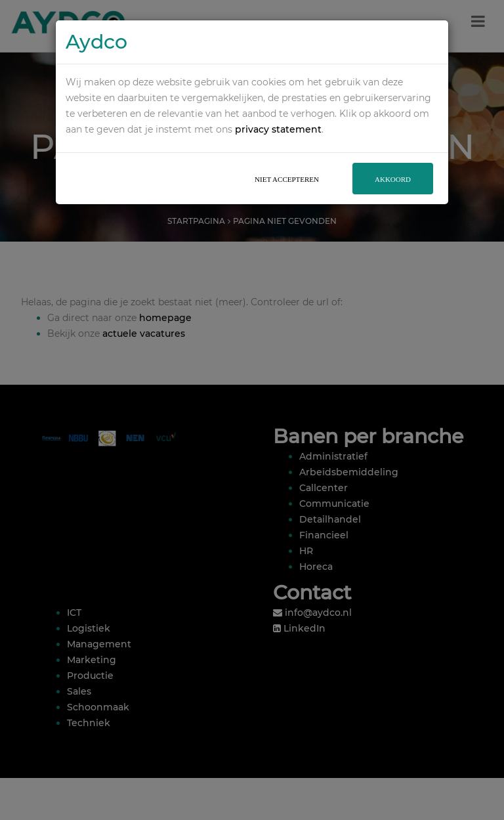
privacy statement (278, 115)
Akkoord (393, 165)
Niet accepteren (287, 165)
